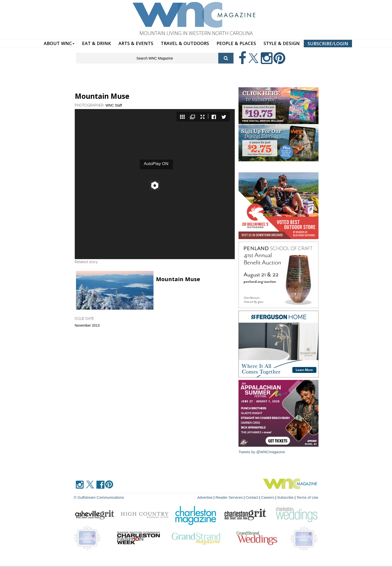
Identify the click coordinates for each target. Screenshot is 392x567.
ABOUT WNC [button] (59, 43)
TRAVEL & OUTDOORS (185, 43)
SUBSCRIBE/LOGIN (328, 44)
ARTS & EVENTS (136, 43)
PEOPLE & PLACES (236, 43)
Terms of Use (308, 497)
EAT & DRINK (96, 43)
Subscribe (287, 497)
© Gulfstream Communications (98, 497)
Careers (270, 497)
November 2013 (87, 325)
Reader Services (233, 497)
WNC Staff (114, 105)
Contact (255, 497)
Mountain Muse (178, 279)
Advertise (210, 497)
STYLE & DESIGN (282, 43)
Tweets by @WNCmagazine (262, 452)
